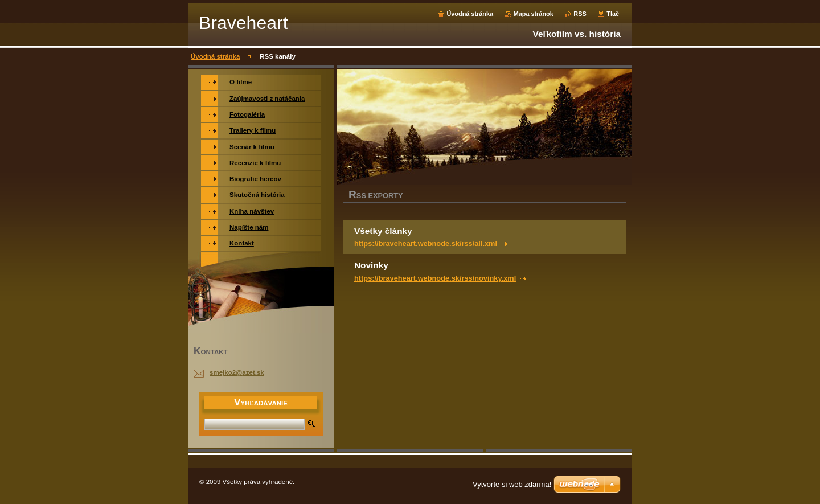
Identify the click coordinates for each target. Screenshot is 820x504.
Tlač (613, 14)
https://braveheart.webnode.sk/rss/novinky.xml (435, 278)
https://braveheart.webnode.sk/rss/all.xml (426, 243)
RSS (580, 14)
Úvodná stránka (470, 14)
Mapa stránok (534, 14)
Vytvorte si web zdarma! (512, 484)
